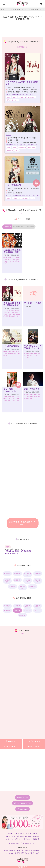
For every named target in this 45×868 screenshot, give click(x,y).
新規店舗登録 (14, 843)
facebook (22, 809)
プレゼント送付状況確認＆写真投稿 (18, 836)
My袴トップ (11, 741)
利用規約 (36, 836)
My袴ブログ (34, 746)
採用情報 (36, 839)
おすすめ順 (7, 227)
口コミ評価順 (30, 227)
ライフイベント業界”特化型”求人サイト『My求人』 (22, 853)
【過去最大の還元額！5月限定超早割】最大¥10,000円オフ (19, 552)
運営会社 (27, 839)
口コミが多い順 (18, 227)
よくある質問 (19, 833)
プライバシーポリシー (14, 839)
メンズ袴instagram (23, 803)
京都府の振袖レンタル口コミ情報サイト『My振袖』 (22, 850)
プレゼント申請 (34, 741)
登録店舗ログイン (28, 843)
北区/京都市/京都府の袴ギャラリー (22, 523)
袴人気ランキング (11, 746)
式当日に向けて (32, 833)
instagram (23, 797)
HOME (10, 833)
